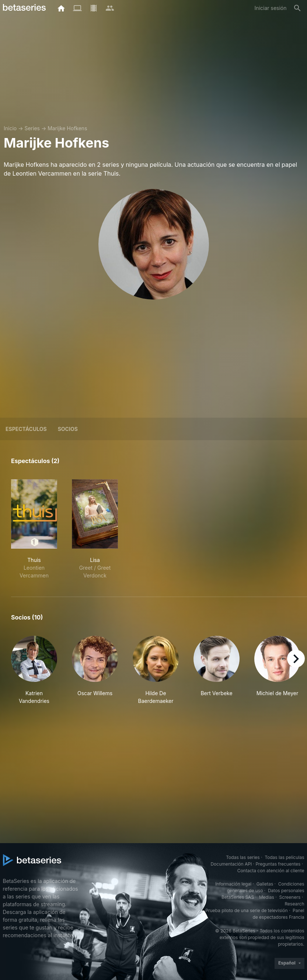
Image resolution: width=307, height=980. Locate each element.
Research (295, 904)
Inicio (10, 128)
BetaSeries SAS (238, 897)
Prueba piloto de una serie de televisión (246, 910)
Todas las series (243, 857)
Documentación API (231, 864)
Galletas (265, 884)
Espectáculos (26, 429)
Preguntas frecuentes (278, 864)
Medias (267, 897)
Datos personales (286, 891)
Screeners (290, 897)
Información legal (233, 884)
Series (32, 128)
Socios (68, 429)
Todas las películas (284, 857)
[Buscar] (297, 8)
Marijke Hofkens (67, 128)
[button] (34, 670)
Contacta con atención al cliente (271, 871)
